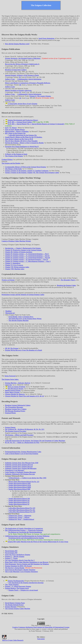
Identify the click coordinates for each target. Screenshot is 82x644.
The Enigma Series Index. (10, 379)
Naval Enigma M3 (11, 551)
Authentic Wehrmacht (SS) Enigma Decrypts (20, 474)
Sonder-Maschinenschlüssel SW (19, 499)
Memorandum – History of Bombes (17, 131)
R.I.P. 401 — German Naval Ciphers (20, 122)
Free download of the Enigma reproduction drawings (26, 583)
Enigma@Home (10, 413)
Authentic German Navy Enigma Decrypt (19, 467)
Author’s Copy (10, 79)
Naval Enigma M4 (11, 553)
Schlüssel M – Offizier (19, 517)
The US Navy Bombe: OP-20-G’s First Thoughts (21, 141)
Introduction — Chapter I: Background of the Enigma (23, 248)
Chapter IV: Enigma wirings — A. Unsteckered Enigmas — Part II (27, 256)
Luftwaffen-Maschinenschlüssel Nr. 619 (22, 508)
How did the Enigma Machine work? (17, 44)
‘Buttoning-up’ (10, 313)
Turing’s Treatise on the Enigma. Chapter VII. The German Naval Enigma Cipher (32, 173)
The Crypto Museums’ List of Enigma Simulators (21, 572)
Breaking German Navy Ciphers (16, 409)
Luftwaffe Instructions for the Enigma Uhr (23, 135)
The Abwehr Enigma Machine (19, 320)
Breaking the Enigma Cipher (66, 285)
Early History (11, 128)
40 (20, 85)
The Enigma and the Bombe (11, 163)
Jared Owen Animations (46, 38)
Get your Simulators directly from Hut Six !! (20, 560)
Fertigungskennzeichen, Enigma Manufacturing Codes (23, 452)
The (12, 585)
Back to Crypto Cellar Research (13, 640)
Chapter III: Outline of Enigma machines (19, 252)
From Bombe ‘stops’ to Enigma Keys (21, 317)
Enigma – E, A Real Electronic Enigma (18, 586)
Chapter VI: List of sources (14, 265)
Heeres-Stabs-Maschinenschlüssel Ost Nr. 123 (24, 482)
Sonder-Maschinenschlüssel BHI (19, 489)
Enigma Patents (10, 427)
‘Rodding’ (8, 311)
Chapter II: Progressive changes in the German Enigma (23, 250)
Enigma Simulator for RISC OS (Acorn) (18, 566)
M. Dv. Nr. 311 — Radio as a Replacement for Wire (22, 442)
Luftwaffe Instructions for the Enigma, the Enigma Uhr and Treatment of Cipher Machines (35, 441)
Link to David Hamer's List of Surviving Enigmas (22, 454)
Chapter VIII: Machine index (15, 269)
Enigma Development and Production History (23, 120)
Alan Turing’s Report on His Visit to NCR (19, 139)
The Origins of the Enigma (14, 156)
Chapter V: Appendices (13, 263)
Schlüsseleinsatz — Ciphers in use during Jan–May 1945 (27, 478)
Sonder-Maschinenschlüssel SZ (19, 504)
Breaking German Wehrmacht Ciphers (18, 405)
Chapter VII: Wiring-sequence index (17, 267)
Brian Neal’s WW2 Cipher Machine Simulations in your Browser (27, 562)
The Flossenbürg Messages (14, 407)
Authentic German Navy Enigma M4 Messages (21, 468)
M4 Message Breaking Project (15, 411)
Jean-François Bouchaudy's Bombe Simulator (20, 570)
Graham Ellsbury (7, 159)
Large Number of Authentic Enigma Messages (20, 472)
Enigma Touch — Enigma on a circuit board (23, 590)
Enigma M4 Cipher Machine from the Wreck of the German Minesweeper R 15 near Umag (38, 542)
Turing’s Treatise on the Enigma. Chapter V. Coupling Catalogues (27, 171)
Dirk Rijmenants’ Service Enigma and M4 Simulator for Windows (27, 564)
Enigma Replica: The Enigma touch (17, 588)
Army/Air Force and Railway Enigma (18, 555)
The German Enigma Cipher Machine (18, 609)
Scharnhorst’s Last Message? (15, 470)
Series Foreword (10, 376)
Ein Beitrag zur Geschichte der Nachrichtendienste (25, 532)
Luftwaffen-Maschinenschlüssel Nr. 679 (22, 512)
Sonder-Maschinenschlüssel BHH (20, 487)
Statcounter (41, 639)
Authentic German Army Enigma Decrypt (19, 465)
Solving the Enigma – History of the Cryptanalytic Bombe (24, 143)
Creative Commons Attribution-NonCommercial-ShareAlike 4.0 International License (41, 627)
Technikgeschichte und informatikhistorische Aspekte (26, 538)
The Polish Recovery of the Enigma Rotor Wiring (25, 319)
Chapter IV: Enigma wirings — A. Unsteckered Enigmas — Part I (27, 254)
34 (20, 77)
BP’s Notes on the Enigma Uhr (15, 133)
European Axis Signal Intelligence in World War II (22, 147)
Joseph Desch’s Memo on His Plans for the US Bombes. (24, 137)
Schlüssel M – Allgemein (20, 516)
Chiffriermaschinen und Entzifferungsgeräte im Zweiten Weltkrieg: (27, 536)
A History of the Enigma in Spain (16, 154)
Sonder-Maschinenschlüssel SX (19, 500)
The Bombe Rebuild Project (14, 605)
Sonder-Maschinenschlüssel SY (19, 502)
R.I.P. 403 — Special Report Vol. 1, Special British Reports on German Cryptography (36, 124)
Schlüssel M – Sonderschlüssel (21, 519)
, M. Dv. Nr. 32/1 (25, 429)
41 (20, 92)
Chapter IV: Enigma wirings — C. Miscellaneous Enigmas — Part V (28, 261)
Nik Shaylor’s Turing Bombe (15, 568)
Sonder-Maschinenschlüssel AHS (20, 483)
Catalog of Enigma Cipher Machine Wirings (16, 241)
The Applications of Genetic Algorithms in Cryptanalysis (24, 528)
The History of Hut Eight (13, 169)
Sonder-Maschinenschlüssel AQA (20, 485)
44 (20, 98)
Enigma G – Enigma (15, 556)
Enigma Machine (11, 607)
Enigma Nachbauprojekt (16, 581)
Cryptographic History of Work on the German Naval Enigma (26, 167)
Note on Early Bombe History (15, 130)
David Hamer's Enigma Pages (15, 603)
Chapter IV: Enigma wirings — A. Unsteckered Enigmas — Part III (27, 258)
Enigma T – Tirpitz (11, 558)
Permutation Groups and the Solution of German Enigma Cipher (23, 295)
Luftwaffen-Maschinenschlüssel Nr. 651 (22, 510)
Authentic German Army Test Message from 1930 (22, 463)
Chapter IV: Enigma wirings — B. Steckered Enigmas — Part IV (27, 259)
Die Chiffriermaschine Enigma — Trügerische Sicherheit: (24, 530)
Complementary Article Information (29, 79)
